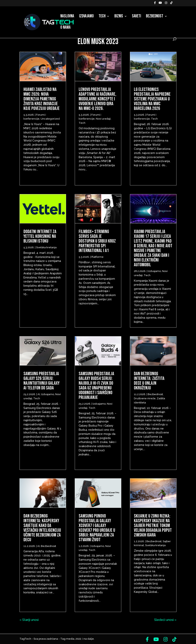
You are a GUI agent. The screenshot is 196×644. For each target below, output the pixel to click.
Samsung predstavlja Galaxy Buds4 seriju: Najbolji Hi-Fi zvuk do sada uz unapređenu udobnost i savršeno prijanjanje (96, 386)
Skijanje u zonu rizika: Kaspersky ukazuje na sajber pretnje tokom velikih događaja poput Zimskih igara (153, 525)
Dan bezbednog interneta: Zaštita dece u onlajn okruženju (149, 381)
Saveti (136, 17)
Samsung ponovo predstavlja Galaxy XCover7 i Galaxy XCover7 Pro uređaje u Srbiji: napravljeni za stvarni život (97, 528)
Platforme (97, 257)
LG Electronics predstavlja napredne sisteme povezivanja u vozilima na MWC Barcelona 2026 (152, 99)
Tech (102, 17)
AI (39, 394)
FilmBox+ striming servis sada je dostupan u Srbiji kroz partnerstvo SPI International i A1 (97, 241)
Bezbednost (155, 17)
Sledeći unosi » (165, 620)
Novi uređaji (103, 119)
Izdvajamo (86, 17)
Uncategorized (50, 119)
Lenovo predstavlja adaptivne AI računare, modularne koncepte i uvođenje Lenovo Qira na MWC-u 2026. (98, 99)
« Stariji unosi (29, 620)
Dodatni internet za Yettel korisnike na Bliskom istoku (40, 236)
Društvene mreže (145, 398)
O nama (65, 28)
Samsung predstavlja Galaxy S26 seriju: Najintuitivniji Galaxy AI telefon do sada (42, 381)
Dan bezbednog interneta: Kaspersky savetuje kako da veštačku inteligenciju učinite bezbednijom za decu (42, 528)
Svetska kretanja (46, 247)
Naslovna (67, 17)
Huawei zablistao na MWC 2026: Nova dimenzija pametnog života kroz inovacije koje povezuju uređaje (42, 99)
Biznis (119, 17)
